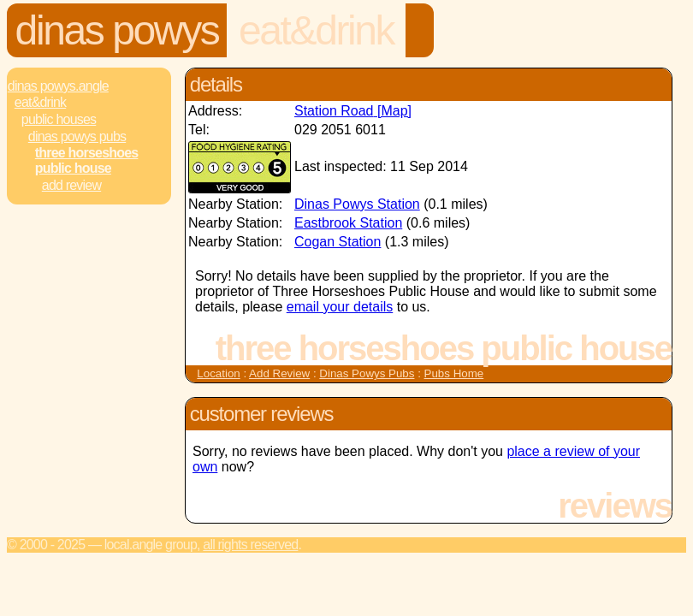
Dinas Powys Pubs (77, 136)
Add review (71, 185)
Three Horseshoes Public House (87, 160)
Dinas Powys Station (357, 204)
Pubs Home (454, 373)
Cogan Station (338, 242)
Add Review (279, 373)
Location (218, 373)
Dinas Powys (117, 30)
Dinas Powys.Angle (58, 86)
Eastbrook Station (348, 223)
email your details (340, 307)
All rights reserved (250, 545)
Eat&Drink (316, 30)
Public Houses (59, 119)
